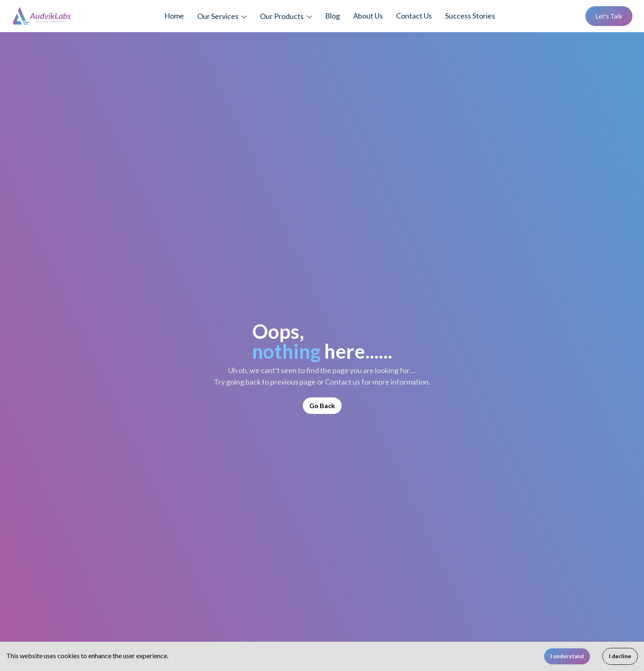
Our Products (282, 16)
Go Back (322, 405)
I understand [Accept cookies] (567, 656)
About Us (368, 16)
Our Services (218, 16)
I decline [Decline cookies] (620, 656)
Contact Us (414, 16)
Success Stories (470, 16)
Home (174, 16)
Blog (333, 16)
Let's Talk (609, 16)
